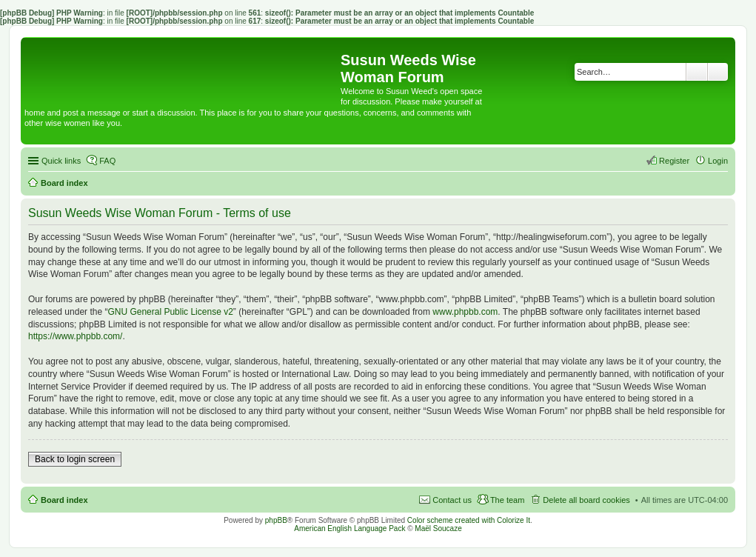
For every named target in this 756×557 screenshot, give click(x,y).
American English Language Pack (349, 528)
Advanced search (718, 72)
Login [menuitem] (718, 161)
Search (697, 72)
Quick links (61, 161)
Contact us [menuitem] (452, 500)
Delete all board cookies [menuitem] (586, 500)
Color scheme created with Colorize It (469, 520)
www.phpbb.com (465, 312)
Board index (64, 500)
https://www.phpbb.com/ (75, 336)
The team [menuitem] (507, 500)
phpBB (276, 520)
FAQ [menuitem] (107, 161)
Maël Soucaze (438, 528)
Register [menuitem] (674, 161)
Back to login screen (75, 459)
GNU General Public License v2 (170, 312)
